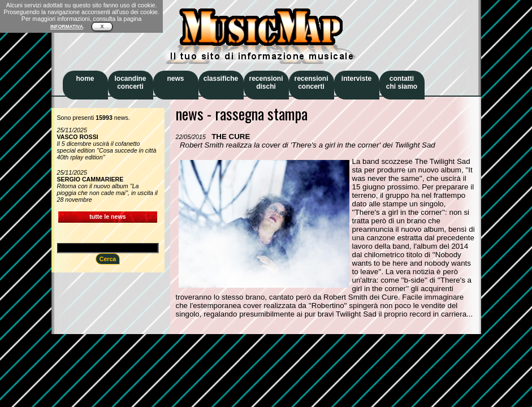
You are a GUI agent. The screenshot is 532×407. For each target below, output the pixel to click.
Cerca (108, 259)
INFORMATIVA (67, 27)
